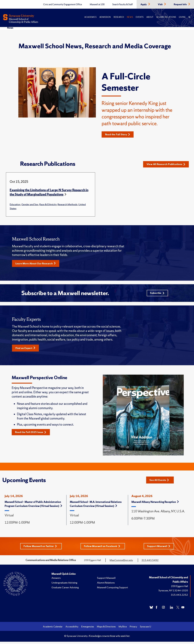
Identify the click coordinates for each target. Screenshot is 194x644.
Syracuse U (145, 629)
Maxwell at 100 (97, 4)
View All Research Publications (166, 165)
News (130, 17)
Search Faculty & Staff (123, 4)
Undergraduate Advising (64, 585)
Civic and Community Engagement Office (63, 4)
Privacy (133, 629)
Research (119, 17)
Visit (160, 4)
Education (15, 206)
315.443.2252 (179, 597)
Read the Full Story (119, 134)
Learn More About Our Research (37, 265)
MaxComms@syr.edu (121, 563)
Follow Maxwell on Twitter (40, 549)
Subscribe (157, 295)
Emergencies (88, 629)
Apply (144, 4)
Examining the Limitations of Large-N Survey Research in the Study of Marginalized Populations (49, 194)
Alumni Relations (166, 17)
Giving (182, 17)
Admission (105, 17)
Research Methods (67, 206)
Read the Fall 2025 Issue (32, 435)
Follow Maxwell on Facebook (103, 549)
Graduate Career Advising (65, 590)
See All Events (160, 482)
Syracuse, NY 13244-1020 (173, 593)
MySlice (123, 629)
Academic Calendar (53, 629)
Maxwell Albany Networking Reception (155, 504)
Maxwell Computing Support (112, 590)
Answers (56, 580)
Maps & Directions (106, 629)
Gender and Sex (30, 206)
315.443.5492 (150, 563)
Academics (90, 17)
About (150, 17)
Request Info (180, 4)
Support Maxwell (160, 549)
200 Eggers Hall (179, 588)
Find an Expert (26, 350)
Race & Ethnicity (48, 206)
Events (140, 17)
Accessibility (72, 629)
